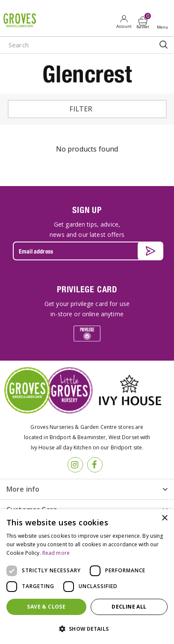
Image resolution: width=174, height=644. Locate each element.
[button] (87, 629)
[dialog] (87, 577)
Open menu (164, 22)
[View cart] (143, 21)
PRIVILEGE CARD (87, 289)
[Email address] (87, 251)
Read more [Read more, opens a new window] (56, 553)
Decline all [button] (129, 607)
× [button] (164, 518)
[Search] (70, 45)
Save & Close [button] (46, 607)
